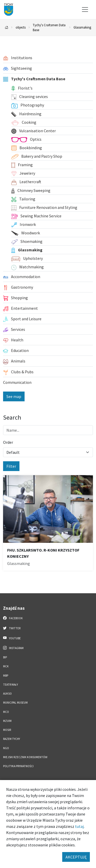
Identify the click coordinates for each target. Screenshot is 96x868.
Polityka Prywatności (18, 766)
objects (21, 27)
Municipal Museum (15, 703)
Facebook (13, 618)
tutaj (79, 826)
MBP (6, 676)
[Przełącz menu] (85, 10)
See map (14, 396)
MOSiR (7, 730)
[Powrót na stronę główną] (7, 28)
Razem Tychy (12, 739)
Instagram (13, 648)
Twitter (12, 628)
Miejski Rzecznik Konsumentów (25, 757)
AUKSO (7, 694)
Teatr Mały (10, 685)
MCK (6, 666)
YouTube (12, 638)
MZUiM (7, 721)
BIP (5, 657)
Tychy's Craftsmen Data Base (49, 27)
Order (8, 442)
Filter (11, 466)
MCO (6, 712)
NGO (6, 748)
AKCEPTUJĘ (76, 857)
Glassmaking (82, 27)
